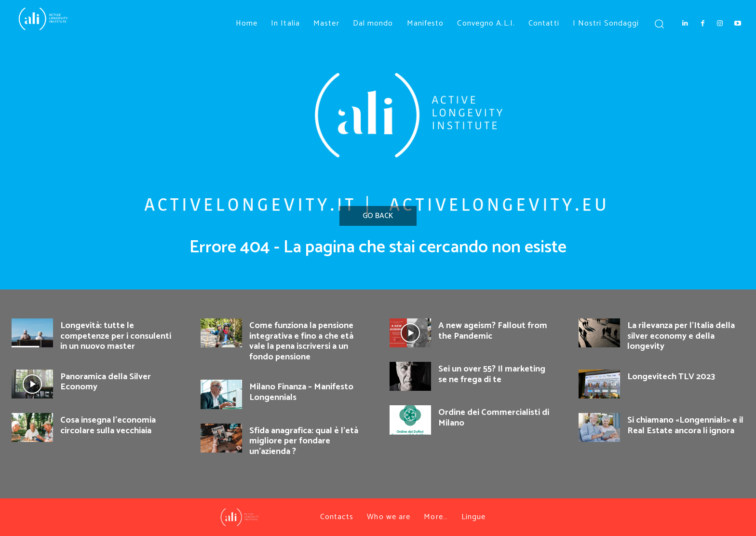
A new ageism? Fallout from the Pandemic (493, 331)
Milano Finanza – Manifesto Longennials (301, 392)
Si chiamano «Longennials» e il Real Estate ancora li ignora (685, 426)
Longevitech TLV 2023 (671, 377)
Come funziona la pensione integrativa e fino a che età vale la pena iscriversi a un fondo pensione (301, 341)
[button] (659, 23)
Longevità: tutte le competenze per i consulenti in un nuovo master (116, 336)
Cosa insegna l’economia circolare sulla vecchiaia (108, 426)
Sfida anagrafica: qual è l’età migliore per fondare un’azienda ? (304, 441)
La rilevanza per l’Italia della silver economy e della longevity (681, 336)
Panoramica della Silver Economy (106, 382)
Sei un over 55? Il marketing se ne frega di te (492, 374)
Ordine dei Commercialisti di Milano (494, 418)
